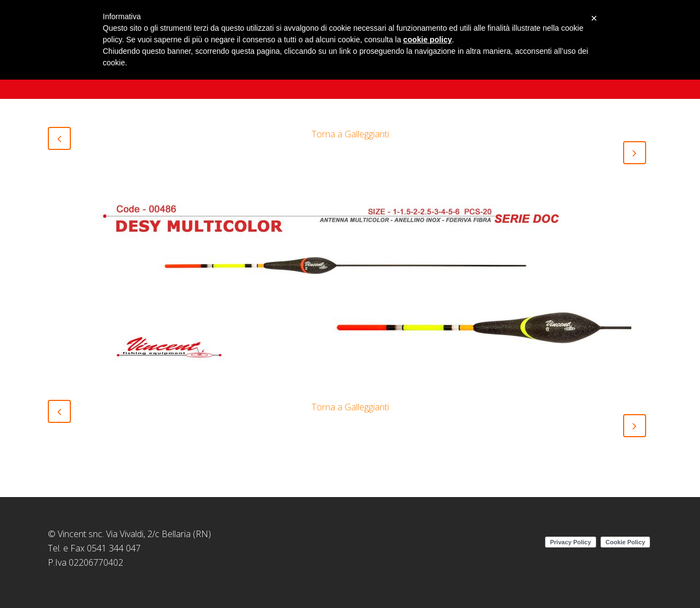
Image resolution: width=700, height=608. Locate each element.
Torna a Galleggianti (350, 134)
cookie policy (428, 40)
